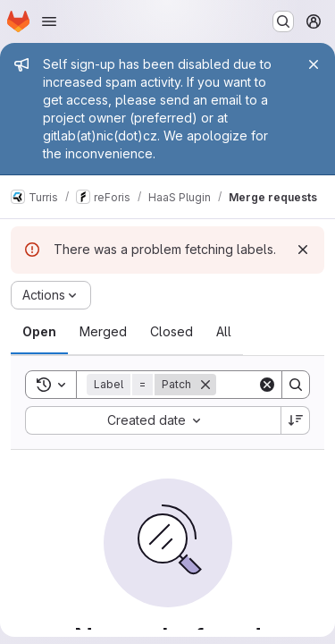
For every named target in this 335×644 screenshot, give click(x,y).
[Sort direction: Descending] (296, 420)
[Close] (314, 64)
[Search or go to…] (283, 21)
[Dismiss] (303, 250)
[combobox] (153, 420)
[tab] (39, 332)
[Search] (296, 385)
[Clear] (267, 385)
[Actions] (51, 295)
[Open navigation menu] (49, 21)
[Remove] (205, 385)
